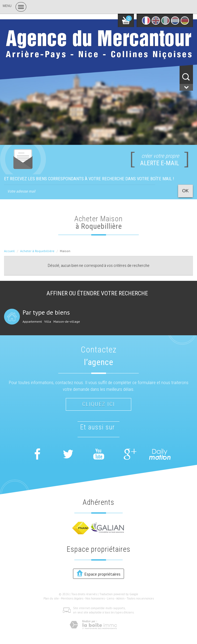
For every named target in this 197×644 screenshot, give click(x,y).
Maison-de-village (67, 322)
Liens (110, 598)
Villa (48, 322)
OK (185, 191)
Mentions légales (72, 598)
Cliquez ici (99, 404)
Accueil (9, 251)
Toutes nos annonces (140, 598)
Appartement (32, 322)
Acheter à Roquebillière (37, 251)
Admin (120, 598)
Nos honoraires (95, 598)
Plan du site (51, 598)
